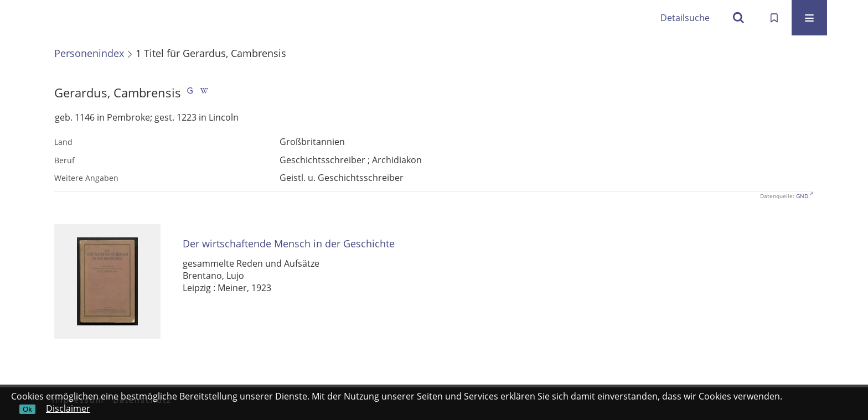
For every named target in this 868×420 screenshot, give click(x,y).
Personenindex (89, 53)
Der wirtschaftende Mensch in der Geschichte (289, 244)
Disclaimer (68, 408)
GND (802, 196)
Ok (27, 409)
